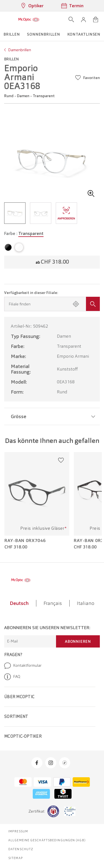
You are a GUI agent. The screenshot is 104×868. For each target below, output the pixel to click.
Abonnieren (78, 641)
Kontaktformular (23, 666)
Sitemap (16, 858)
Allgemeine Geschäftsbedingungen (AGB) (47, 840)
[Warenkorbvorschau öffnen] (96, 19)
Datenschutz (21, 849)
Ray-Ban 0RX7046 (25, 541)
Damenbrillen (20, 50)
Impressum (18, 831)
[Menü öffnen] (6, 19)
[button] (83, 19)
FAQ (12, 677)
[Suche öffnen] (71, 19)
